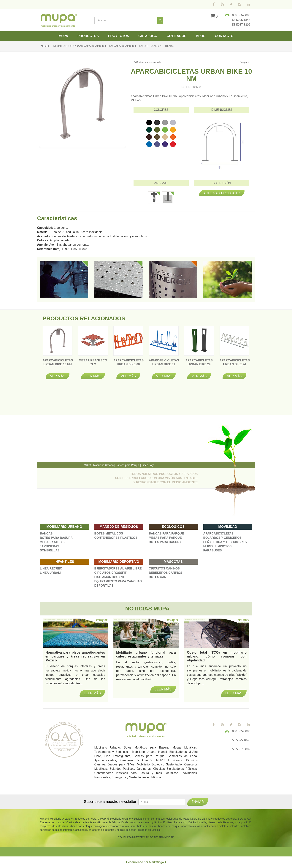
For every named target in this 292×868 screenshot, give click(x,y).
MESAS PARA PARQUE (165, 538)
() (214, 16)
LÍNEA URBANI (50, 573)
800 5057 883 (241, 15)
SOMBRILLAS (50, 550)
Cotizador (177, 36)
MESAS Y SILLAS (52, 542)
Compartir (243, 62)
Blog (201, 36)
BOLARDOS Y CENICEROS (223, 538)
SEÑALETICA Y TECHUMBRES (225, 542)
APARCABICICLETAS (218, 533)
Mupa (63, 36)
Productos (88, 36)
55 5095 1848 (241, 20)
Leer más (92, 693)
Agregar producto (222, 193)
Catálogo (148, 36)
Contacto (224, 36)
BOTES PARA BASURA (56, 538)
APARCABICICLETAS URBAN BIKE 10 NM (58, 364)
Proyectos (119, 36)
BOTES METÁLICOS (109, 533)
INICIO (44, 46)
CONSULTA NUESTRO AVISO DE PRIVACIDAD (146, 837)
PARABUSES (213, 550)
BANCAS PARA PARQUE (166, 533)
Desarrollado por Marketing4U (146, 862)
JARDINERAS (50, 546)
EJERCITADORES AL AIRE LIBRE (118, 568)
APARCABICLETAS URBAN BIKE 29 (199, 364)
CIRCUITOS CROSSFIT (111, 573)
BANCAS (46, 533)
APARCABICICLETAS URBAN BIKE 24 (235, 364)
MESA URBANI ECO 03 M (93, 364)
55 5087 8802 (241, 25)
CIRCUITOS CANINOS (164, 568)
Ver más (57, 376)
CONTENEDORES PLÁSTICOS (116, 538)
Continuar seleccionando (147, 62)
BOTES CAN (158, 577)
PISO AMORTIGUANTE (111, 577)
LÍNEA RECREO (51, 568)
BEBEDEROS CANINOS (166, 573)
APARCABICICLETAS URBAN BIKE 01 (164, 364)
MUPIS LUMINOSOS (218, 546)
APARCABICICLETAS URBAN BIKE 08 (128, 364)
